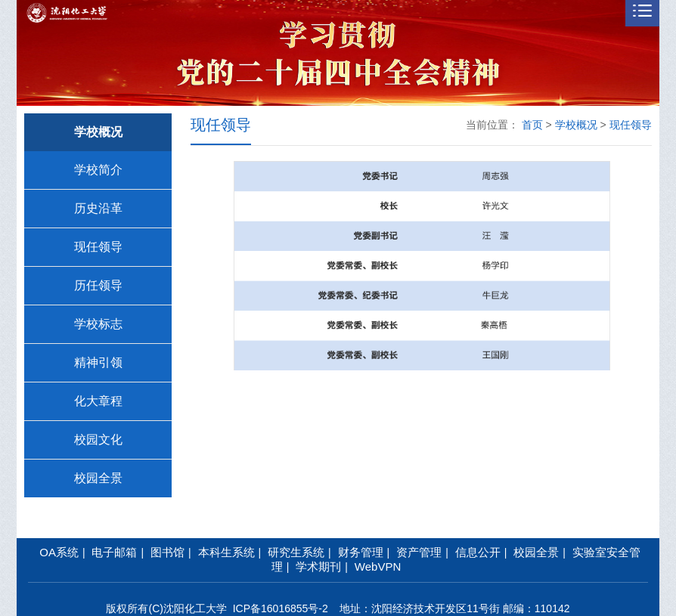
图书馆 (167, 552)
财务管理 (361, 552)
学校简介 (98, 170)
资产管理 (419, 552)
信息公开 (478, 552)
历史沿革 (98, 208)
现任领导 (98, 247)
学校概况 (576, 125)
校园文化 (98, 440)
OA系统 (59, 552)
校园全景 (98, 478)
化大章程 (98, 401)
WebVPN (378, 566)
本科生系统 (226, 552)
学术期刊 (318, 566)
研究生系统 (296, 552)
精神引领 (98, 362)
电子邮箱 (114, 552)
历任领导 (98, 285)
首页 (532, 125)
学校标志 (98, 324)
